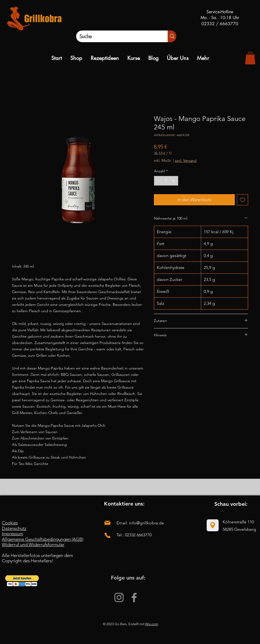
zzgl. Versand (186, 160)
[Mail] (107, 523)
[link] (250, 58)
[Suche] (116, 36)
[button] (22, 581)
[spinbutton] (166, 181)
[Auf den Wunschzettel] (242, 200)
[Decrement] (158, 181)
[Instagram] (119, 597)
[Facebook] (134, 597)
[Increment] (174, 181)
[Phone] (107, 535)
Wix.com (152, 624)
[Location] (213, 525)
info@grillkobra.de (146, 523)
